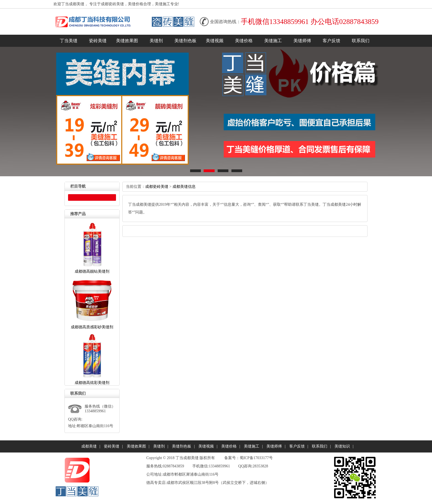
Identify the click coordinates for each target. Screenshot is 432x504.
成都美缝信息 (184, 187)
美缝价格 (244, 41)
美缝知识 (342, 446)
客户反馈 (331, 41)
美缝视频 (215, 41)
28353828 (260, 466)
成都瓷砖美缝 (157, 187)
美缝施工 (273, 41)
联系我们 (361, 41)
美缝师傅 (302, 41)
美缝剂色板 (185, 41)
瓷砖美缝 (98, 41)
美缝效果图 (127, 41)
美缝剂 (156, 41)
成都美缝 (89, 446)
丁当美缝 (69, 41)
